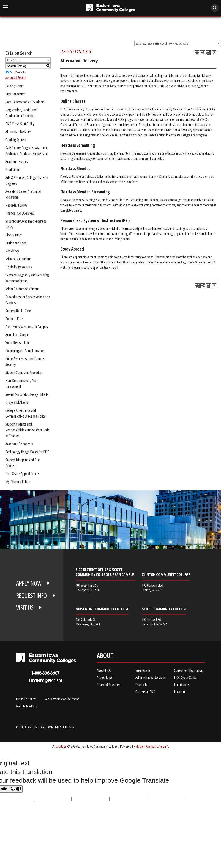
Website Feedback (27, 706)
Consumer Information (188, 670)
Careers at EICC (145, 692)
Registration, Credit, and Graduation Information (21, 113)
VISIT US (25, 608)
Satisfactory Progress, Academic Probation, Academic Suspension (27, 151)
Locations (180, 692)
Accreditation (105, 677)
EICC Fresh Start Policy (20, 124)
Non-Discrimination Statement (62, 699)
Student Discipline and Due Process (23, 463)
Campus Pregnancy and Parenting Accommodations (27, 278)
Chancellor (142, 685)
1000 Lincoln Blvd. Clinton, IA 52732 (153, 588)
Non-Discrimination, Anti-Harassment (22, 383)
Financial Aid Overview (20, 213)
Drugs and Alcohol (17, 402)
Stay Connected (15, 94)
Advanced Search (16, 78)
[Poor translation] (16, 789)
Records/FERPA (16, 205)
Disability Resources (19, 267)
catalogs (61, 746)
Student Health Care (18, 311)
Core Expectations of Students (25, 102)
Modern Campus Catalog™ (152, 746)
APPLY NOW (29, 583)
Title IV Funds (14, 235)
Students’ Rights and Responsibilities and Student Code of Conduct (28, 430)
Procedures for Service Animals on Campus (28, 300)
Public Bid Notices (26, 699)
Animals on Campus (18, 335)
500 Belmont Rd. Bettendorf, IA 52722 (154, 622)
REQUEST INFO (32, 595)
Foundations (182, 685)
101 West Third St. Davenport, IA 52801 (88, 588)
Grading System (16, 140)
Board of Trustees (109, 685)
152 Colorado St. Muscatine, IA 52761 (88, 622)
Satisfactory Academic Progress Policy (26, 224)
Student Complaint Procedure (24, 372)
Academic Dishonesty (19, 444)
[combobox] (178, 43)
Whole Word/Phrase (19, 72)
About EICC (104, 670)
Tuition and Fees (16, 243)
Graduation (13, 169)
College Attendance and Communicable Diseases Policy (25, 413)
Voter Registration (17, 343)
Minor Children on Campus (22, 289)
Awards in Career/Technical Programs (23, 194)
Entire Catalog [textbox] (13, 60)
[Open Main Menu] (6, 7)
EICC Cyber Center (186, 677)
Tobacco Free (14, 319)
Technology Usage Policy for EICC (27, 452)
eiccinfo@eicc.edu (46, 681)
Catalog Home (14, 86)
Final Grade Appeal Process (23, 474)
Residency (12, 251)
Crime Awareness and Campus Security (25, 361)
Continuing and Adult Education (25, 351)
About (105, 657)
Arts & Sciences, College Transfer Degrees (27, 180)
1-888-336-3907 (45, 673)
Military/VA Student (18, 259)
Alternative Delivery (18, 132)
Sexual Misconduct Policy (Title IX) (27, 394)
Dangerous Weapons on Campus (27, 327)
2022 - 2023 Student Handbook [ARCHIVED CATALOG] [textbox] (163, 43)
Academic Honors (17, 161)
